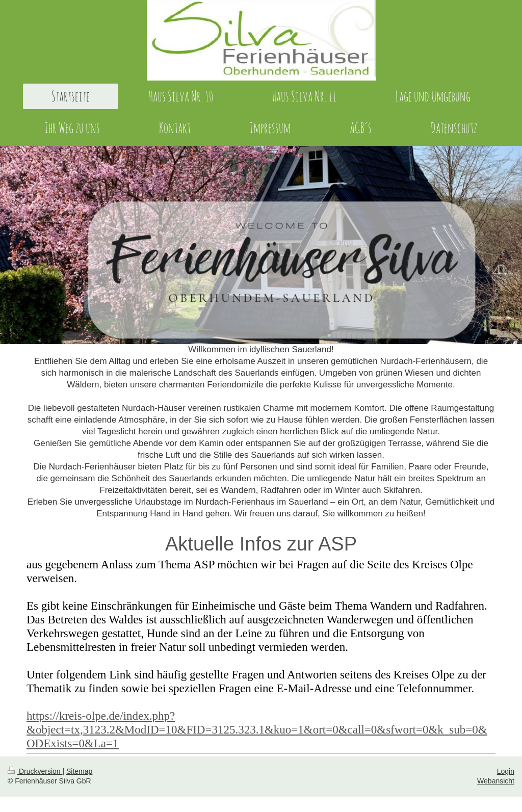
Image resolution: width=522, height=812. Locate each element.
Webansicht (496, 781)
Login (506, 771)
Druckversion (35, 771)
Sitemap (79, 771)
